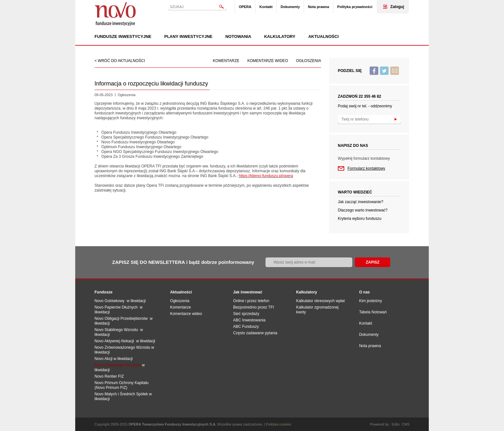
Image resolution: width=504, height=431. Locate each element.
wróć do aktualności (121, 61)
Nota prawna (319, 7)
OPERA (245, 7)
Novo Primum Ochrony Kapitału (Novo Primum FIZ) (122, 385)
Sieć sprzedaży (246, 314)
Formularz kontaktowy (366, 168)
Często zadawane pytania (255, 333)
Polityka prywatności (355, 7)
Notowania (238, 37)
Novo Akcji (104, 359)
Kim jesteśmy (370, 301)
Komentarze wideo (268, 61)
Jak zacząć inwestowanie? (360, 202)
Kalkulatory (280, 37)
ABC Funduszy (246, 327)
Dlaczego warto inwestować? (363, 210)
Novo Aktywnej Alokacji (114, 341)
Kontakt (266, 7)
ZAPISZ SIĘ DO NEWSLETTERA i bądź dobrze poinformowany (183, 262)
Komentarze (226, 61)
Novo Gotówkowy (109, 301)
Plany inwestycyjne (188, 37)
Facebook (374, 71)
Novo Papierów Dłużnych (117, 307)
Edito (396, 424)
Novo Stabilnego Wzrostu (117, 330)
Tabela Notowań (373, 312)
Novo (115, 14)
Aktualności (324, 37)
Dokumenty (290, 7)
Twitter (384, 71)
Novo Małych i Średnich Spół (119, 394)
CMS (406, 424)
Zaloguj (397, 7)
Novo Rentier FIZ (109, 376)
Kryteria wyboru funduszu (360, 219)
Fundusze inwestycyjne (123, 37)
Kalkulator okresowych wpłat (320, 301)
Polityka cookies (279, 424)
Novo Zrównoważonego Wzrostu (122, 347)
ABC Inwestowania (249, 320)
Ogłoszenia (309, 61)
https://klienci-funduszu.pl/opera (266, 176)
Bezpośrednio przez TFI (253, 307)
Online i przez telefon (251, 301)
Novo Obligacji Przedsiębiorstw (122, 319)
